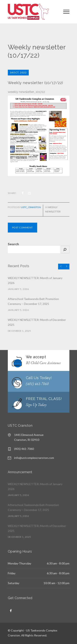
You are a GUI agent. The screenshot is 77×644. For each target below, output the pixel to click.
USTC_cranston (31, 207)
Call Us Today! (39, 378)
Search (13, 244)
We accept (36, 357)
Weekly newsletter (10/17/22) (35, 83)
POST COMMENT (22, 227)
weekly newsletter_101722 (26, 92)
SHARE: (12, 193)
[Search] (65, 250)
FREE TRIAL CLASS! (44, 399)
